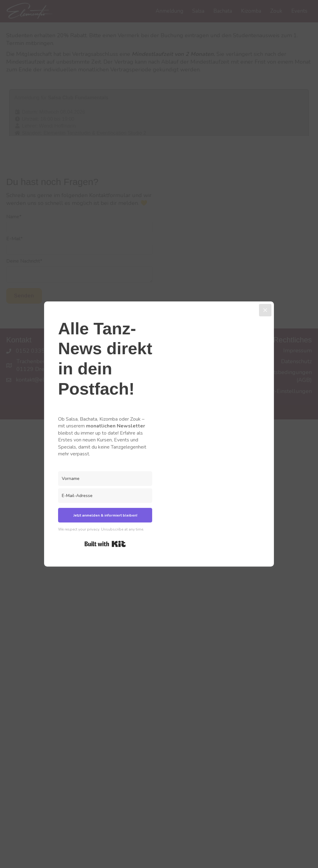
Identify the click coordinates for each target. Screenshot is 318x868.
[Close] (265, 310)
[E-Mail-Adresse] (105, 496)
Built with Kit (105, 544)
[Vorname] (105, 479)
